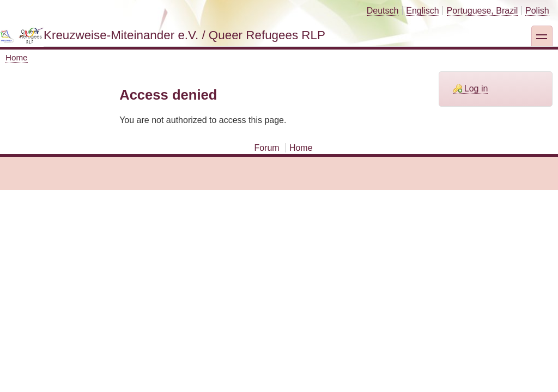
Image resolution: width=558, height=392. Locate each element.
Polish (537, 11)
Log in (476, 88)
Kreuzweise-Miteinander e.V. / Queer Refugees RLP (184, 35)
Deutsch (383, 11)
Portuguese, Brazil (483, 11)
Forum (266, 148)
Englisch (422, 11)
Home (17, 57)
